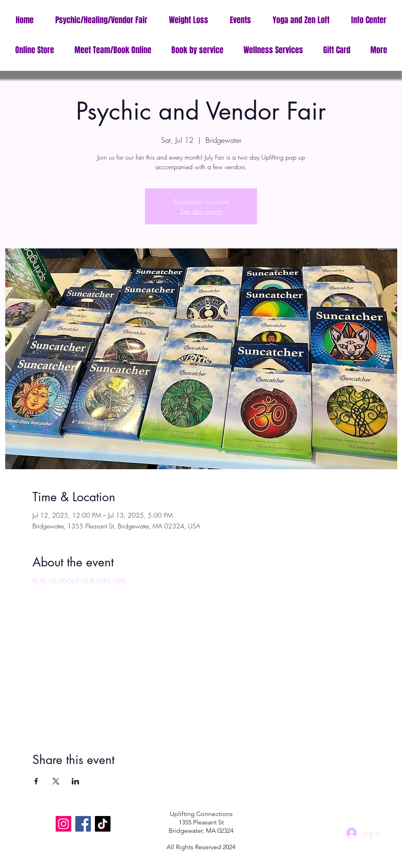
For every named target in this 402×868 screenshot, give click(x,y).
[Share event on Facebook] (36, 781)
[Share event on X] (56, 781)
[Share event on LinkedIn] (75, 781)
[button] (369, 20)
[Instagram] (63, 824)
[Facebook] (83, 824)
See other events (201, 211)
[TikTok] (103, 824)
